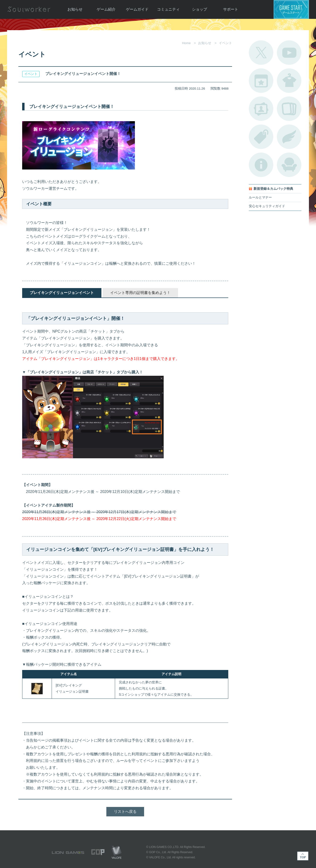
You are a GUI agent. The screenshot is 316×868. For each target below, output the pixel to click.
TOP (303, 856)
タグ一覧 (261, 137)
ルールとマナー (260, 197)
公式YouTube (289, 53)
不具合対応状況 (261, 165)
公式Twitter (261, 53)
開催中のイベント (261, 81)
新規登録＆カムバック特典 (273, 189)
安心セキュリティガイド (267, 206)
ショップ (200, 9)
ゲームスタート (291, 9)
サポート (231, 9)
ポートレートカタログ (261, 109)
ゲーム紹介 (106, 9)
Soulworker (29, 9)
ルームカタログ (289, 165)
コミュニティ (168, 9)
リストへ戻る (125, 812)
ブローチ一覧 (289, 137)
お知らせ (75, 9)
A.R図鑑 (289, 109)
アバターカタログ (289, 81)
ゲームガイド (137, 9)
